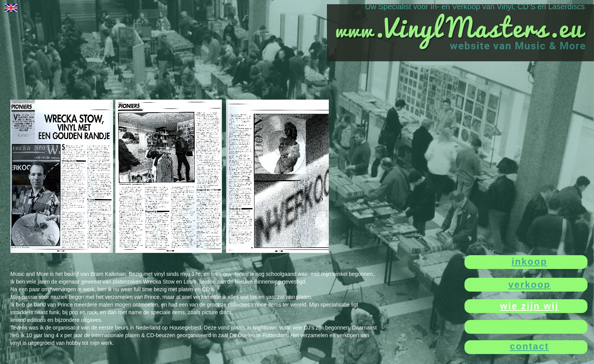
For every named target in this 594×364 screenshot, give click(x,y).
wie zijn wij (529, 306)
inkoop (529, 262)
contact (529, 346)
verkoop (529, 284)
